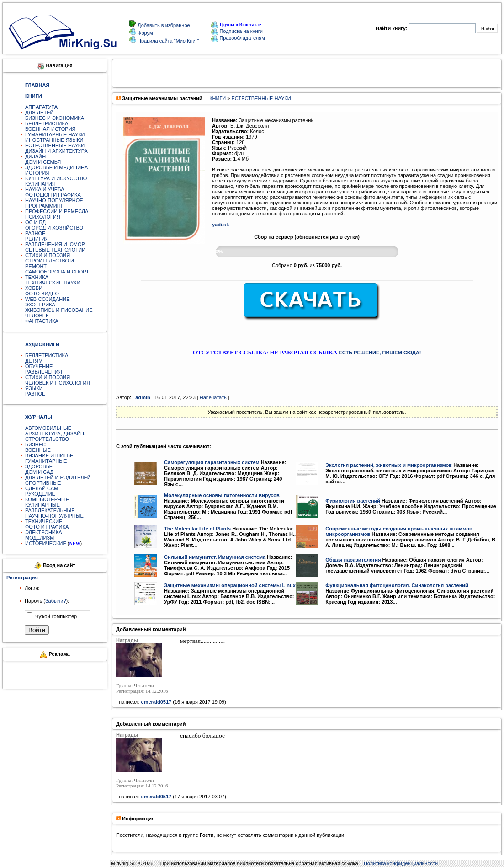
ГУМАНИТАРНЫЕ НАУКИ (55, 134)
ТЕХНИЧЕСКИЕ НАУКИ (53, 283)
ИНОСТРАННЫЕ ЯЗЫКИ (54, 140)
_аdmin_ (143, 397)
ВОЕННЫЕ (38, 450)
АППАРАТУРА (41, 107)
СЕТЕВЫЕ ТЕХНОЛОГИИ (55, 250)
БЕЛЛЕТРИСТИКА (47, 123)
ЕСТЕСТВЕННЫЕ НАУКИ (55, 145)
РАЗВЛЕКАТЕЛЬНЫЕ (50, 510)
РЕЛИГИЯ (37, 239)
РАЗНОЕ (35, 233)
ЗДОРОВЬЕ (39, 466)
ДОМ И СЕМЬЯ (43, 162)
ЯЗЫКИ (34, 388)
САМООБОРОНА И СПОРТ (57, 272)
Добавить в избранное (163, 25)
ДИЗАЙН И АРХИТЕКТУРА (56, 151)
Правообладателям (238, 38)
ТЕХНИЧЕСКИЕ (44, 521)
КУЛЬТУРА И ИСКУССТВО (56, 178)
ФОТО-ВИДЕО (42, 294)
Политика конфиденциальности (401, 863)
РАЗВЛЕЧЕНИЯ (44, 372)
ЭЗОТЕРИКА (40, 305)
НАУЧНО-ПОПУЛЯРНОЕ (54, 200)
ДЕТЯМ (34, 361)
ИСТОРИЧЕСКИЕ (46, 543)
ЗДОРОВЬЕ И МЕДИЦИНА (56, 167)
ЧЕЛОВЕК (37, 316)
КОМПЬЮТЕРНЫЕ (47, 499)
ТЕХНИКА (37, 277)
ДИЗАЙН (35, 156)
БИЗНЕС (35, 444)
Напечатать (213, 397)
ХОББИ (34, 288)
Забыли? (56, 601)
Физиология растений (353, 501)
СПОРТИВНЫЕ (43, 483)
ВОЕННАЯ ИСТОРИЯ (50, 129)
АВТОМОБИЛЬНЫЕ (48, 428)
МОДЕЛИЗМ (40, 538)
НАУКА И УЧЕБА (45, 189)
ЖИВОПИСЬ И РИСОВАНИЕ (59, 310)
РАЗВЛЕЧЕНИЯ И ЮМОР (55, 244)
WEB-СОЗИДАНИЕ (48, 299)
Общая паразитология (353, 560)
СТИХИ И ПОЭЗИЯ (48, 255)
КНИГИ (218, 98)
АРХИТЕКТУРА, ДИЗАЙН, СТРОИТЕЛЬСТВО (55, 436)
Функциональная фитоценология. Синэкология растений (397, 585)
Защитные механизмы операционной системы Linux (230, 585)
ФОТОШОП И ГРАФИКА (53, 195)
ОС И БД (35, 222)
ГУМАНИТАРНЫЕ (46, 461)
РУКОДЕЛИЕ (40, 494)
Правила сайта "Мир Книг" (168, 41)
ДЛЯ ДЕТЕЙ (39, 112)
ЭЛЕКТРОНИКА (43, 532)
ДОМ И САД (39, 472)
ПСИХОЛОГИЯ (43, 217)
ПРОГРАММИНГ (44, 206)
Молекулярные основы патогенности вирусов (222, 495)
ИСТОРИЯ (37, 173)
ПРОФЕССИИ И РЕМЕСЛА (57, 211)
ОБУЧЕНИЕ (39, 366)
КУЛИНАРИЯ (40, 184)
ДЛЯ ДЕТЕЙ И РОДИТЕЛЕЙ (58, 477)
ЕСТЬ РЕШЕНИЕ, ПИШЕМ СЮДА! (380, 353)
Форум (144, 33)
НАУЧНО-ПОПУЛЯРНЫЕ (54, 516)
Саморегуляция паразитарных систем (212, 462)
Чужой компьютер (55, 616)
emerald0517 (157, 702)
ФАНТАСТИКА (42, 321)
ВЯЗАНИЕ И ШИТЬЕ (49, 455)
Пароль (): (47, 601)
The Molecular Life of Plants (197, 529)
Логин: (32, 588)
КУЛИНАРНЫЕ (42, 505)
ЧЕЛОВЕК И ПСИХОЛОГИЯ (58, 383)
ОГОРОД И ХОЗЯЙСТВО (54, 228)
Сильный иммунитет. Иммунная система (215, 557)
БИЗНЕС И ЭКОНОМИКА (55, 118)
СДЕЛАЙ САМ (42, 488)
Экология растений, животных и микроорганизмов (389, 465)
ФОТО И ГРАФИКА (47, 527)
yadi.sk (220, 225)
